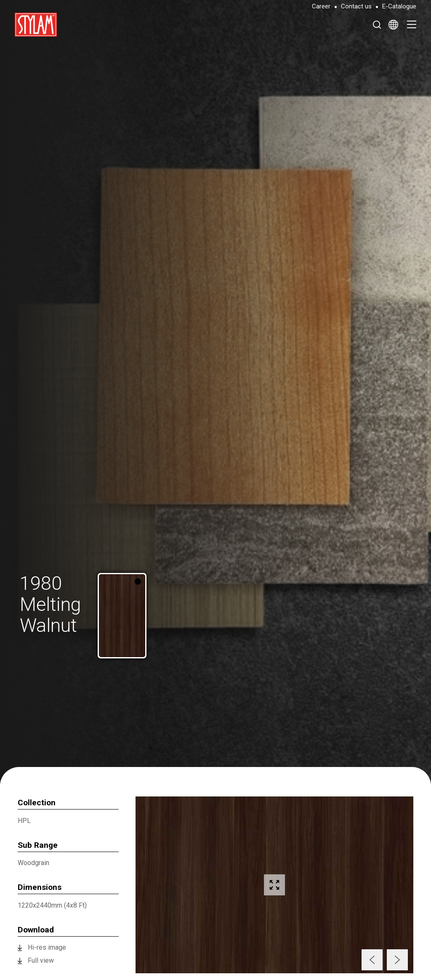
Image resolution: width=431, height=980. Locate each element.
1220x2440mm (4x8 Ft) (52, 905)
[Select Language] (393, 24)
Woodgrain (33, 863)
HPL (24, 821)
